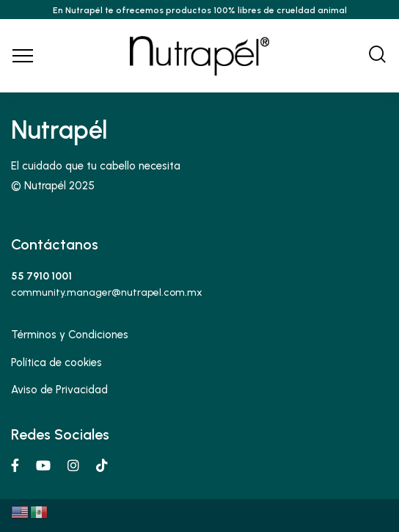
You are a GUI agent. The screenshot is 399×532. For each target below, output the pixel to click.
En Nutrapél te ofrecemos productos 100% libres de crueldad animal (200, 10)
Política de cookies (56, 362)
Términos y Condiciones (70, 335)
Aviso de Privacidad (59, 390)
